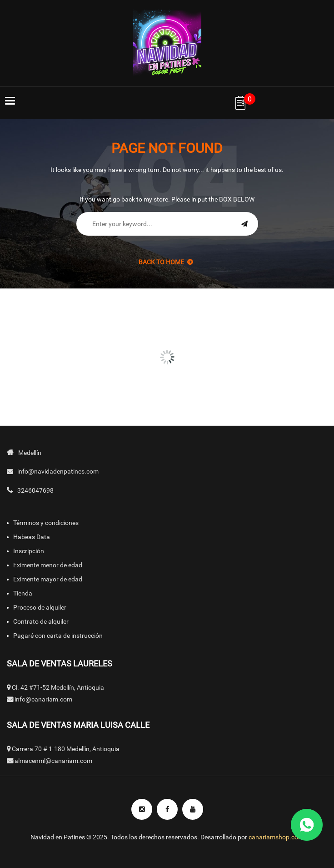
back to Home (166, 262)
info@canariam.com (43, 699)
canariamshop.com (276, 837)
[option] (56, 315)
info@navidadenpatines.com (58, 471)
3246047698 (35, 490)
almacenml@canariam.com (53, 761)
